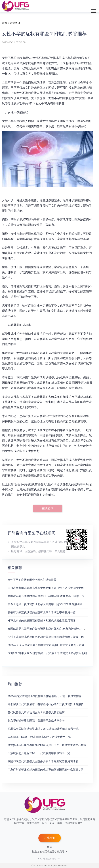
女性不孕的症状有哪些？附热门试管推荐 (32, 580)
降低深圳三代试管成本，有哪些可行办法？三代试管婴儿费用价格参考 (50, 704)
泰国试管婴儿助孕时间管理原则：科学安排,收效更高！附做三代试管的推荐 (53, 596)
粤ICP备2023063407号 (49, 859)
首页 (5, 23)
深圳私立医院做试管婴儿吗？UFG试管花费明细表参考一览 (43, 729)
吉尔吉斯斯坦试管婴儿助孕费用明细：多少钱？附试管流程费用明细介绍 (51, 588)
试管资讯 (15, 23)
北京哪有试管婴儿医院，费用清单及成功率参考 (36, 721)
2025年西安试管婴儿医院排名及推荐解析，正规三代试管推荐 (45, 696)
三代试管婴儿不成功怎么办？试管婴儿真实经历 (36, 712)
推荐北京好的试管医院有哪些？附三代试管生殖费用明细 (42, 621)
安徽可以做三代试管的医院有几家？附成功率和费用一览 (42, 612)
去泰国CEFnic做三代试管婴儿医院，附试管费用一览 (39, 737)
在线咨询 (48, 508)
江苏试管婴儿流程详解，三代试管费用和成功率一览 (39, 753)
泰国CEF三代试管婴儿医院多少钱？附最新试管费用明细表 (43, 761)
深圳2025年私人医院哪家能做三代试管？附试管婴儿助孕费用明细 (47, 653)
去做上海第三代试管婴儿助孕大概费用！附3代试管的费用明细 (45, 604)
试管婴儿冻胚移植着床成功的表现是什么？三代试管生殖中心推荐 (47, 745)
